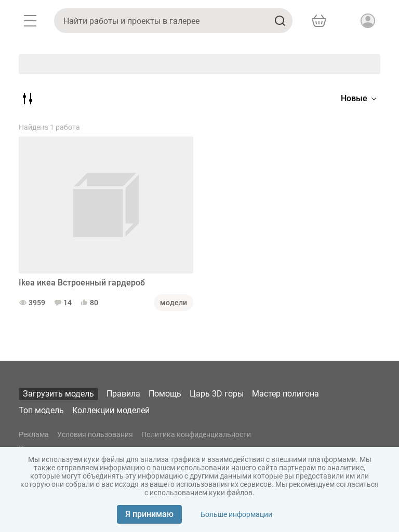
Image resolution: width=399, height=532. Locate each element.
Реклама (34, 434)
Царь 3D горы (217, 394)
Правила (123, 394)
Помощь (165, 394)
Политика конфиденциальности (196, 434)
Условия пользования (95, 434)
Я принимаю (149, 514)
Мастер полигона (285, 394)
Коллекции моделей (111, 410)
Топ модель (41, 410)
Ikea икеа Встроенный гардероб (82, 283)
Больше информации (236, 514)
